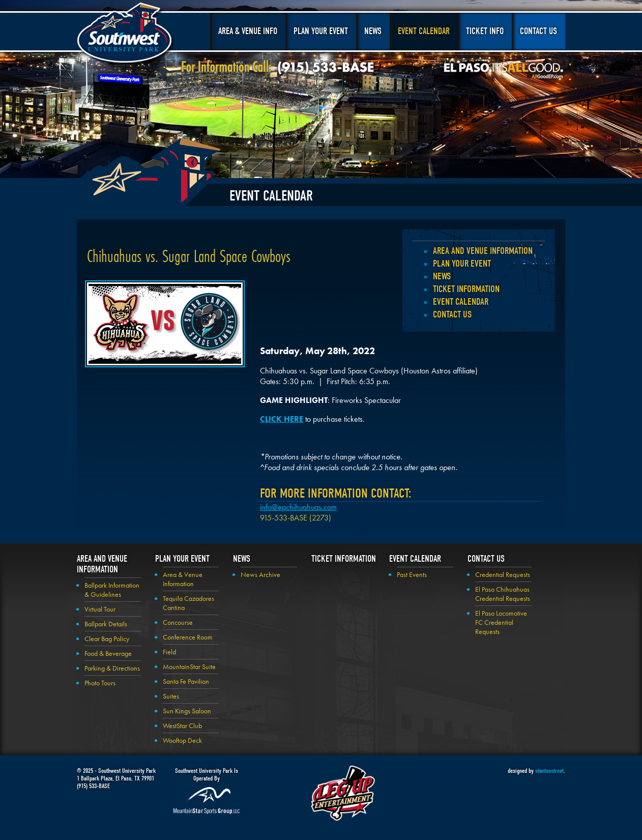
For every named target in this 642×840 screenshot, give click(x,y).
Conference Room (188, 637)
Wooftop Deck (182, 740)
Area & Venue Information (183, 579)
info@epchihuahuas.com (298, 507)
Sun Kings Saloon (187, 711)
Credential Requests (503, 574)
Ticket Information (466, 289)
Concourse (178, 622)
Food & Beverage (108, 653)
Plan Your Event (321, 31)
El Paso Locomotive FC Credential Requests (501, 622)
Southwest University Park (126, 35)
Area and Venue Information (483, 251)
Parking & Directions (112, 668)
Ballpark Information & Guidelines (112, 590)
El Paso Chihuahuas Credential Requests (503, 594)
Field (169, 652)
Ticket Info (485, 31)
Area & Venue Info (248, 31)
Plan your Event (462, 264)
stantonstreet (549, 771)
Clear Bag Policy (107, 639)
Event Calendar (424, 31)
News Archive (260, 574)
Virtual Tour (100, 609)
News (373, 31)
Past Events (412, 574)
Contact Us (538, 31)
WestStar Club (182, 726)
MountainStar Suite (189, 667)
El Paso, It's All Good (504, 71)
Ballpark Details (106, 624)
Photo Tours (100, 683)
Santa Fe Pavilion (186, 681)
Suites (171, 696)
